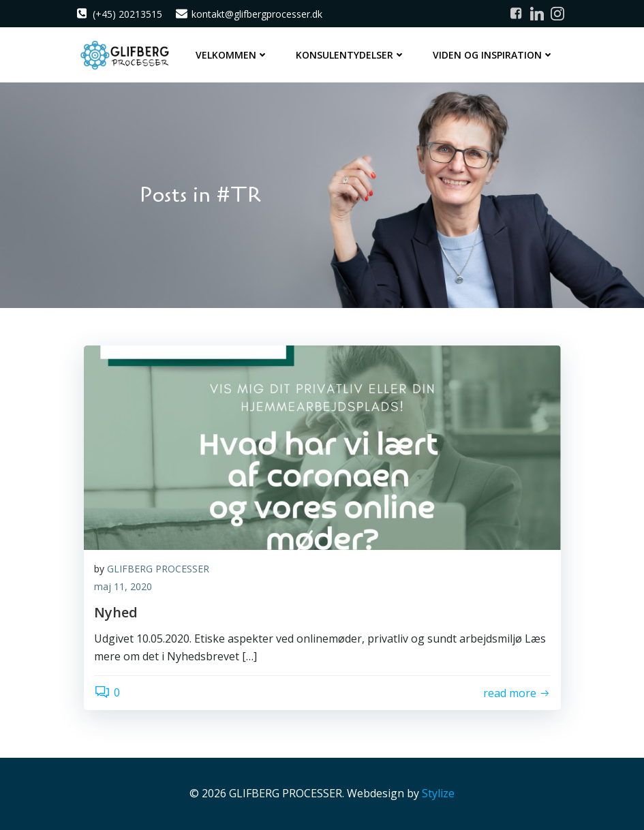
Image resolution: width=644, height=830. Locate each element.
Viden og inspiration (493, 55)
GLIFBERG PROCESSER (158, 569)
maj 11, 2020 (123, 586)
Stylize (438, 793)
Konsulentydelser (351, 55)
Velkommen (232, 55)
